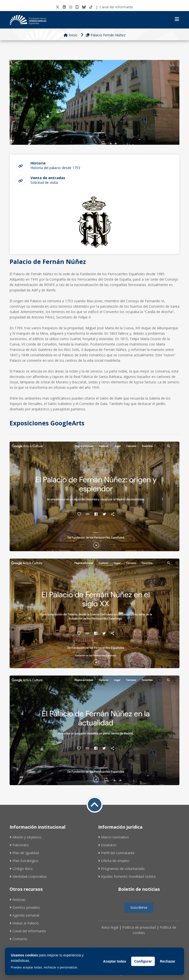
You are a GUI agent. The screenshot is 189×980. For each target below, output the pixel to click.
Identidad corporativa (28, 876)
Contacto (18, 939)
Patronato (19, 845)
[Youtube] (77, 7)
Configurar (143, 961)
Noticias (18, 900)
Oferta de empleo (114, 861)
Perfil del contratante (116, 853)
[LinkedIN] (64, 7)
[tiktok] (91, 7)
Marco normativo (114, 837)
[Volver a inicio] (95, 805)
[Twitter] (58, 7)
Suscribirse (139, 907)
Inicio (71, 35)
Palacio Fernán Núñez (106, 35)
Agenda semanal (24, 915)
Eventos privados (25, 907)
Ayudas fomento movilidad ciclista (127, 876)
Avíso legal (110, 927)
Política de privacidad (139, 927)
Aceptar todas (115, 961)
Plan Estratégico (24, 861)
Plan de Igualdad (24, 853)
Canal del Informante (116, 7)
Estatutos (107, 845)
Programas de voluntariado (121, 869)
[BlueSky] (84, 7)
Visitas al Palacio (24, 923)
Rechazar (168, 961)
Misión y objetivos (26, 837)
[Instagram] (71, 7)
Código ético (21, 869)
